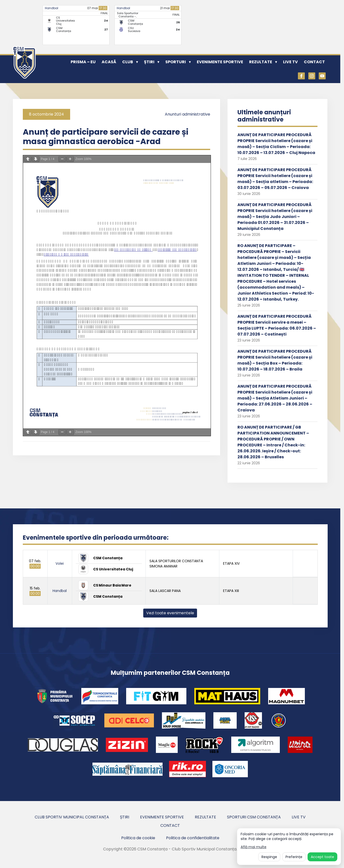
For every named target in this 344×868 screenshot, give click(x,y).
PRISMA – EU (83, 62)
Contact (314, 62)
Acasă (109, 62)
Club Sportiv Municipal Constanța (72, 817)
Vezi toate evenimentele (170, 613)
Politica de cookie (138, 838)
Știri (149, 62)
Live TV (290, 62)
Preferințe (294, 857)
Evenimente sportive (220, 62)
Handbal (52, 8)
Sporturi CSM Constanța (254, 817)
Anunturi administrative (187, 114)
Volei (60, 563)
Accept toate (322, 857)
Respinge (269, 857)
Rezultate (261, 62)
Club (128, 62)
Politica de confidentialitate (193, 838)
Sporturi (176, 62)
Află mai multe (254, 847)
